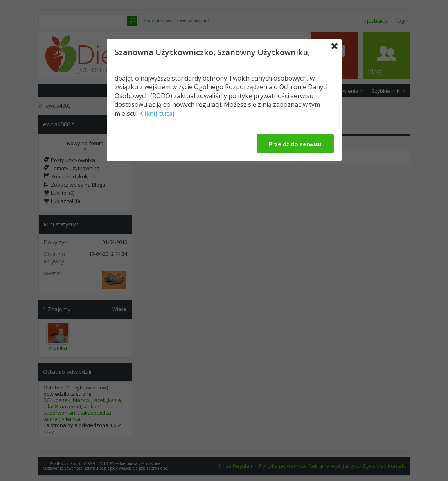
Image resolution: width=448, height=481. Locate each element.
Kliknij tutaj (157, 113)
